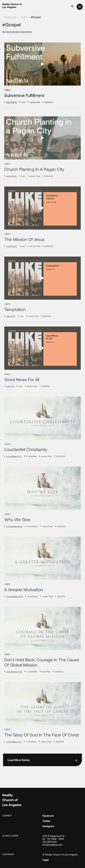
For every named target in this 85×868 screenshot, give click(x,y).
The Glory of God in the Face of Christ (42, 746)
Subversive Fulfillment (24, 95)
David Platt (46, 683)
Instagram (48, 826)
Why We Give (17, 531)
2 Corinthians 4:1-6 (14, 753)
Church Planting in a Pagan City (34, 181)
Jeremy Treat (35, 102)
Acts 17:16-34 (12, 102)
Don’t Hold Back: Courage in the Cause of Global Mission (42, 674)
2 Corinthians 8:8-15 (14, 538)
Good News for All (22, 391)
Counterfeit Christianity (26, 461)
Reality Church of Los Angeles (12, 6)
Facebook (48, 816)
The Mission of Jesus (24, 251)
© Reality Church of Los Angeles (60, 854)
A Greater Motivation (24, 601)
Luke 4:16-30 (12, 257)
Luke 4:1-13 (11, 327)
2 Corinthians (31, 468)
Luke (23, 257)
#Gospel (36, 17)
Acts (23, 102)
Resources (11, 17)
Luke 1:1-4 (10, 398)
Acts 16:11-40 (12, 187)
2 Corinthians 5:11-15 (14, 608)
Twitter (46, 821)
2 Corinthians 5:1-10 (14, 683)
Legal (46, 860)
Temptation (15, 321)
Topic (24, 17)
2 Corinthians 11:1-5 (14, 468)
